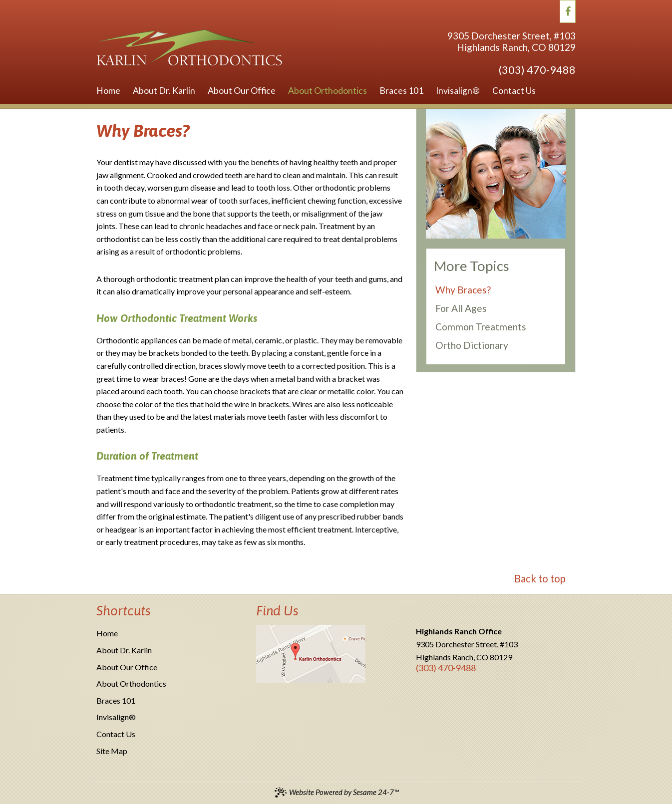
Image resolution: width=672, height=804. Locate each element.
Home (107, 633)
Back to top (540, 578)
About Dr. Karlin (124, 650)
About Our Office (127, 667)
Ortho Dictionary (472, 345)
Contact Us (116, 734)
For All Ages (461, 308)
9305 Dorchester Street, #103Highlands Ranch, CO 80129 (511, 41)
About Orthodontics (131, 683)
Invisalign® (116, 717)
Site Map (112, 751)
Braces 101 (116, 700)
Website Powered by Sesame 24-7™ (336, 792)
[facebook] (568, 10)
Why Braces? (463, 290)
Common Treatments (481, 327)
